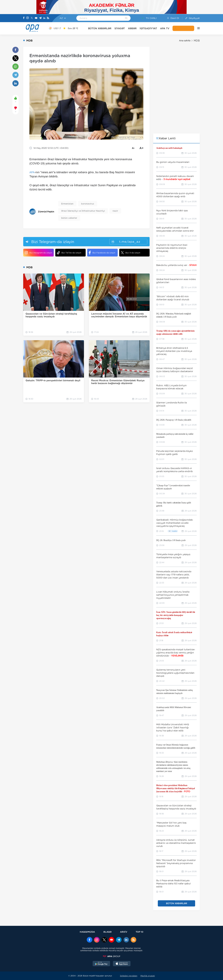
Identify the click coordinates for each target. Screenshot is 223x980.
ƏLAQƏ (107, 932)
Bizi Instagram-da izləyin (38, 253)
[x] (104, 940)
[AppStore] (122, 964)
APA (32, 172)
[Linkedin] (44, 18)
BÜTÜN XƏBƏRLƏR (100, 28)
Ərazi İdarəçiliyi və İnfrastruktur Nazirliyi (83, 211)
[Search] (126, 18)
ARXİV (124, 932)
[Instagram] (28, 18)
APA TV (165, 28)
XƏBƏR (132, 28)
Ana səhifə (185, 41)
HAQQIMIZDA (87, 932)
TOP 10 (139, 932)
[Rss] (48, 18)
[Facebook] (24, 18)
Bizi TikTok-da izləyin (69, 253)
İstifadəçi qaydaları (129, 976)
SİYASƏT (120, 28)
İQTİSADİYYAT (148, 28)
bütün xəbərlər (69, 218)
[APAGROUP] (111, 956)
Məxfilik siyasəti (148, 976)
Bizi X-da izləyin (130, 253)
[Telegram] (40, 18)
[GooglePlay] (101, 964)
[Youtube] (36, 18)
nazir (115, 211)
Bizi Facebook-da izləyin (102, 253)
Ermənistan (67, 204)
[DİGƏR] (197, 28)
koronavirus (88, 204)
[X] (32, 18)
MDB (197, 41)
